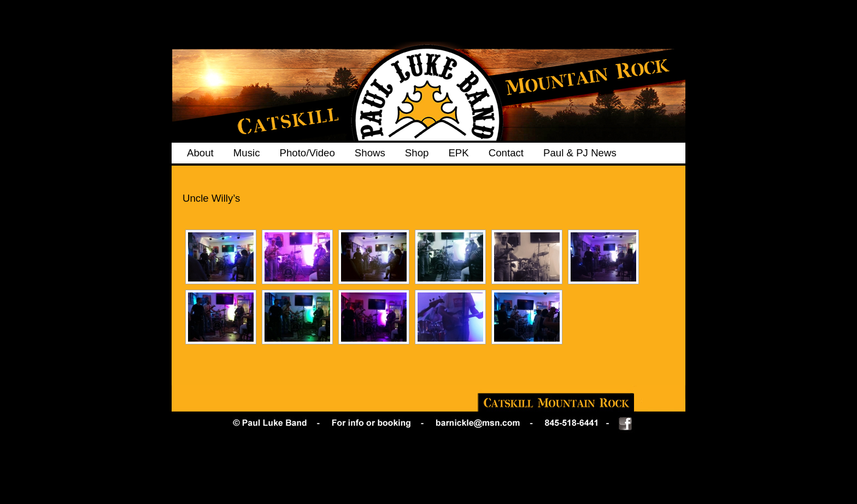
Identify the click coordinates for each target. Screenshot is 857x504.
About (200, 153)
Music (247, 153)
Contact (506, 153)
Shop (417, 153)
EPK (458, 153)
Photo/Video (307, 153)
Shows (370, 153)
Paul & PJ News (580, 153)
